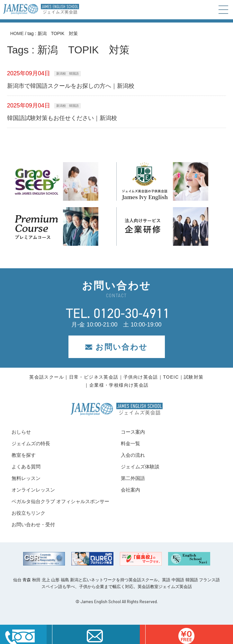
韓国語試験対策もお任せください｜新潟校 (62, 118)
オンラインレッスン (33, 490)
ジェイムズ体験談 (140, 467)
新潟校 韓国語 (67, 74)
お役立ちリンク (28, 513)
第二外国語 (133, 478)
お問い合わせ (116, 347)
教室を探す (24, 455)
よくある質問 (26, 467)
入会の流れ (133, 455)
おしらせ (21, 432)
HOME (17, 33)
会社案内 (130, 490)
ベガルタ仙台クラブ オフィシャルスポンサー (60, 501)
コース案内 (133, 432)
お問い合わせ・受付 (33, 524)
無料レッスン (26, 478)
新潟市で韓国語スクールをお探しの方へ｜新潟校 (71, 86)
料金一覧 (130, 443)
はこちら (186, 634)
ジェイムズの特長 (31, 443)
